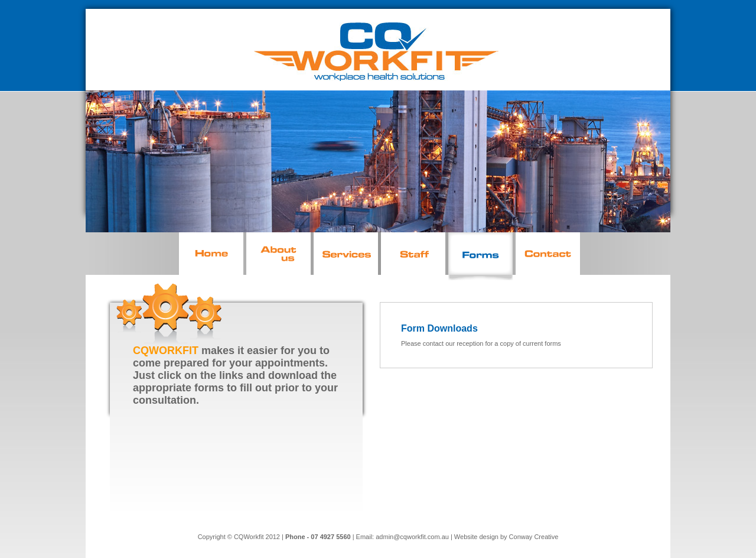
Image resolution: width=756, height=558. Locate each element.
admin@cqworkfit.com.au (412, 537)
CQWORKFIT (166, 351)
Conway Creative (534, 537)
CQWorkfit (249, 537)
